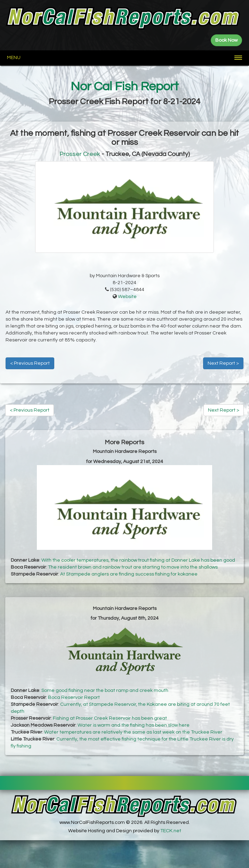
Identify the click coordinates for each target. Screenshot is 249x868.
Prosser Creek (80, 154)
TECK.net (171, 831)
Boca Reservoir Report (74, 697)
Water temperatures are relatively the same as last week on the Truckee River (133, 732)
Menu (14, 58)
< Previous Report (30, 363)
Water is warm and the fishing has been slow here (134, 725)
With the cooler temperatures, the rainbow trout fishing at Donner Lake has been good (138, 560)
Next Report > (223, 363)
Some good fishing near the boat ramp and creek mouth (105, 691)
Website (127, 297)
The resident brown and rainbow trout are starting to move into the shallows (133, 567)
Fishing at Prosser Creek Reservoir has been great (110, 718)
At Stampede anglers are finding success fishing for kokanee (129, 574)
